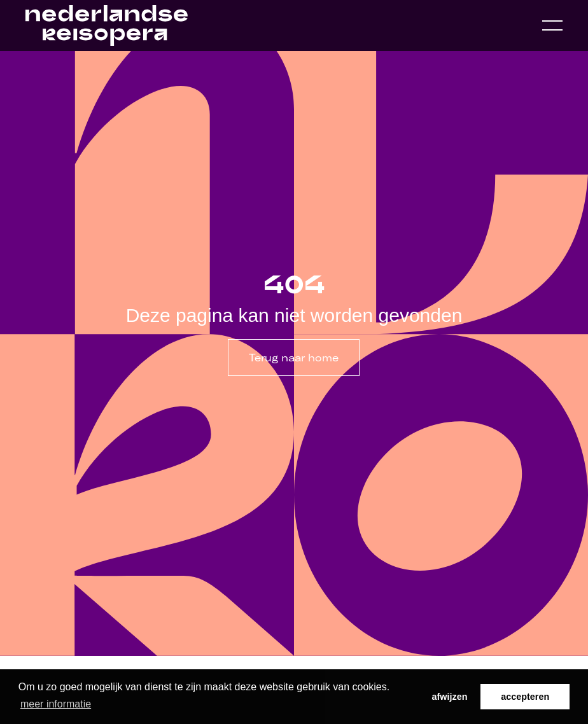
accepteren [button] (525, 697)
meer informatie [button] (56, 704)
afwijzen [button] (450, 697)
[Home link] (107, 25)
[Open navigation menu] (552, 25)
